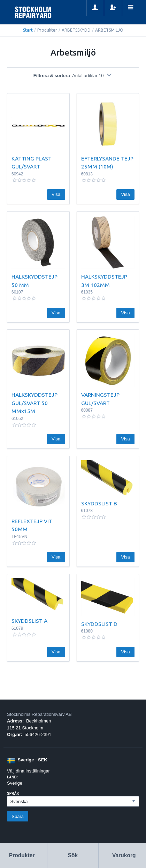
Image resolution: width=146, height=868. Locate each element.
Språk (13, 793)
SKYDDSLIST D (99, 624)
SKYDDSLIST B (99, 503)
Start (28, 30)
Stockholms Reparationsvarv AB (39, 714)
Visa (56, 194)
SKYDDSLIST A (29, 621)
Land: (12, 777)
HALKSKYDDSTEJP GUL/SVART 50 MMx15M (34, 403)
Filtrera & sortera (73, 76)
